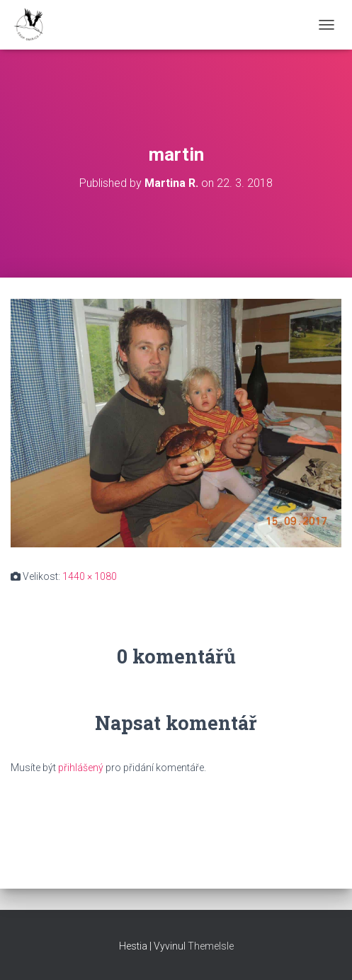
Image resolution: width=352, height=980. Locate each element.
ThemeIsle (211, 946)
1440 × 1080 (90, 576)
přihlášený (81, 768)
